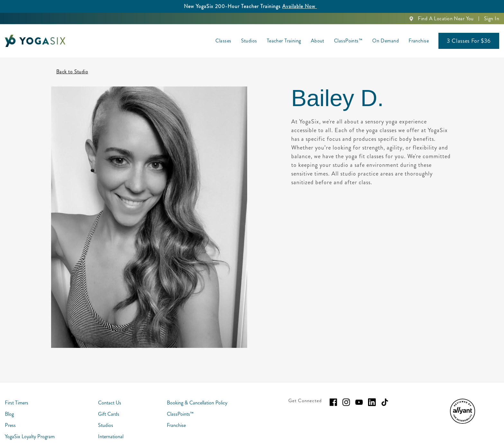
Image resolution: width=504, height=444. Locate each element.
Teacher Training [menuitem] (284, 41)
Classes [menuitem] (223, 41)
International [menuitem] (111, 429)
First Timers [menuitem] (17, 396)
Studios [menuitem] (249, 41)
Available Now (300, 6)
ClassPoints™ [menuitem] (348, 41)
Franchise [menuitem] (419, 41)
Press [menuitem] (10, 418)
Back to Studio (72, 64)
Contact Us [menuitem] (110, 396)
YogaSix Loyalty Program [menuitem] (30, 429)
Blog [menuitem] (9, 407)
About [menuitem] (318, 41)
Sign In (492, 18)
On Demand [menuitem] (386, 41)
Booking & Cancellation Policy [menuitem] (197, 396)
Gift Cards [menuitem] (109, 407)
